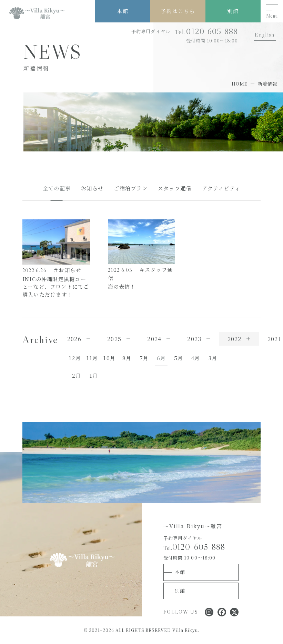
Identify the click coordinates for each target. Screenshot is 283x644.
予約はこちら (178, 11)
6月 (161, 358)
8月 (127, 358)
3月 (213, 358)
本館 (123, 11)
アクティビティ (221, 188)
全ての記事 (57, 188)
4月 (196, 358)
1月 (94, 375)
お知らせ (92, 188)
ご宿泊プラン (130, 188)
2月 (77, 375)
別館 (233, 11)
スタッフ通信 (175, 188)
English (265, 34)
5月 (179, 358)
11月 (92, 358)
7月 (144, 358)
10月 (109, 358)
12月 (75, 358)
